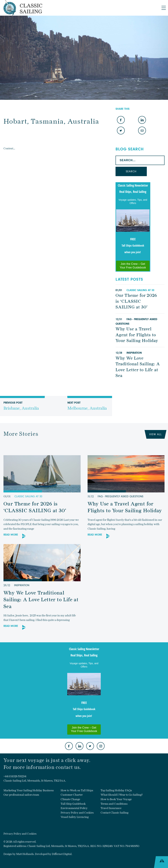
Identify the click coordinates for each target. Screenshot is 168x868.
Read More (11, 535)
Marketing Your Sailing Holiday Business (29, 790)
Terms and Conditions (114, 804)
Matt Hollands (25, 854)
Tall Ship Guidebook (73, 804)
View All (155, 434)
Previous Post (21, 409)
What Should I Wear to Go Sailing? (122, 795)
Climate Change (70, 799)
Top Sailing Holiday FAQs (116, 790)
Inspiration (134, 353)
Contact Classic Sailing (114, 813)
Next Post (87, 409)
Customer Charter (72, 795)
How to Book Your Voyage (116, 799)
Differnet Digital (62, 854)
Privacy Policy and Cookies (77, 813)
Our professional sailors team (21, 795)
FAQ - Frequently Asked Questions (120, 496)
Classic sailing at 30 (140, 290)
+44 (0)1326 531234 (15, 776)
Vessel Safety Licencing (75, 817)
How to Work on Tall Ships (77, 790)
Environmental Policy (74, 808)
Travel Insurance (111, 808)
